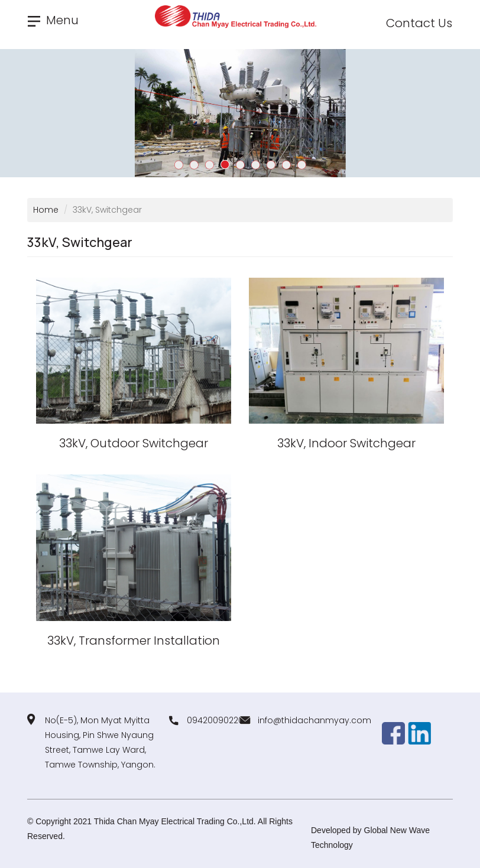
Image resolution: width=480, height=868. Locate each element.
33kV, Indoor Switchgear (346, 443)
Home (46, 210)
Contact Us (419, 23)
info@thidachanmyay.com (314, 720)
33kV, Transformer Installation (134, 641)
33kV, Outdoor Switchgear (134, 443)
